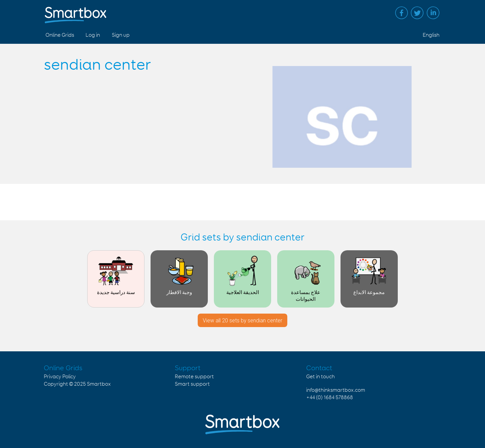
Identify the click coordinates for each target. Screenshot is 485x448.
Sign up (121, 35)
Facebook (401, 13)
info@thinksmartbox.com (336, 390)
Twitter (417, 13)
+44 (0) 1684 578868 (330, 398)
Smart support (192, 384)
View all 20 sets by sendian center (243, 321)
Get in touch (320, 377)
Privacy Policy (60, 377)
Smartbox (99, 384)
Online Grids (60, 35)
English (431, 35)
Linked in (433, 13)
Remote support (194, 377)
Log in (93, 35)
